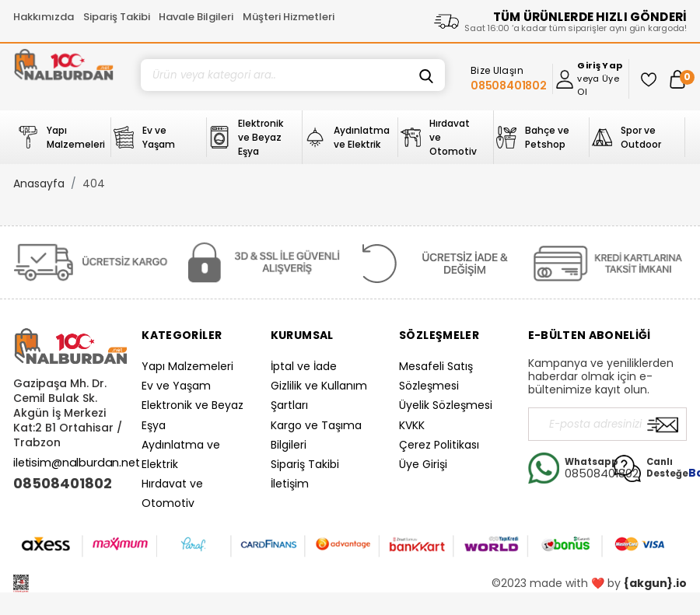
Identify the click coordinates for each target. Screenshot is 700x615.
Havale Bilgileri (196, 17)
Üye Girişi (423, 464)
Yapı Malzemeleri (187, 366)
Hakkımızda (44, 17)
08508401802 (63, 484)
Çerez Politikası (439, 445)
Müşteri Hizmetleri (289, 17)
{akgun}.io (655, 583)
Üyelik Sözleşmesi (446, 405)
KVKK (412, 425)
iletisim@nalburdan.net (77, 463)
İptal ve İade (304, 366)
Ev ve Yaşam (176, 386)
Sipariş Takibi (117, 17)
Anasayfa (39, 183)
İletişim (290, 484)
